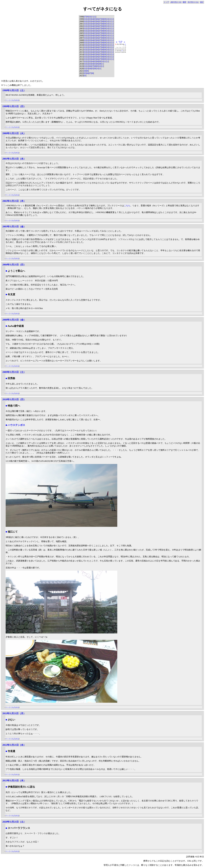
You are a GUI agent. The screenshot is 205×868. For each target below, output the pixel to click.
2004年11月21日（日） (14, 265)
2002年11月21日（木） (14, 201)
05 (95, 19)
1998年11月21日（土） (14, 90)
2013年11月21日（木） (14, 781)
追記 (202, 2)
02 (87, 19)
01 (85, 19)
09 (87, 17)
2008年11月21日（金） (14, 320)
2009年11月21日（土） (14, 372)
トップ (166, 2)
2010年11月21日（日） (14, 399)
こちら (127, 206)
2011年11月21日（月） (14, 713)
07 (85, 17)
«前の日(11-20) (176, 2)
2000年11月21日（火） (14, 133)
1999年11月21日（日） (14, 106)
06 (98, 19)
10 (90, 17)
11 (92, 17)
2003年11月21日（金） (14, 227)
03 (90, 19)
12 (95, 17)
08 (102, 19)
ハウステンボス (16, 425)
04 (92, 19)
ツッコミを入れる (12, 100)
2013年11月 (121, 42)
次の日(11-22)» (193, 2)
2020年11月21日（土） (14, 822)
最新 (184, 2)
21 (122, 51)
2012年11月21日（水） (14, 745)
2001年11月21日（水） (14, 159)
